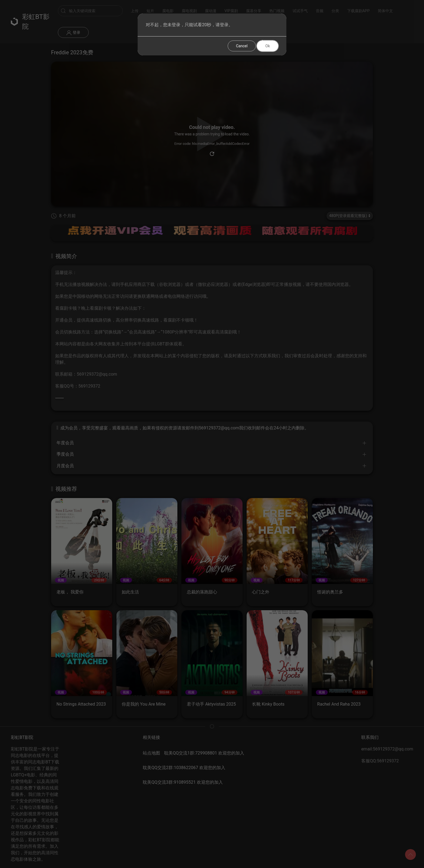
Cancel (242, 46)
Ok (268, 46)
